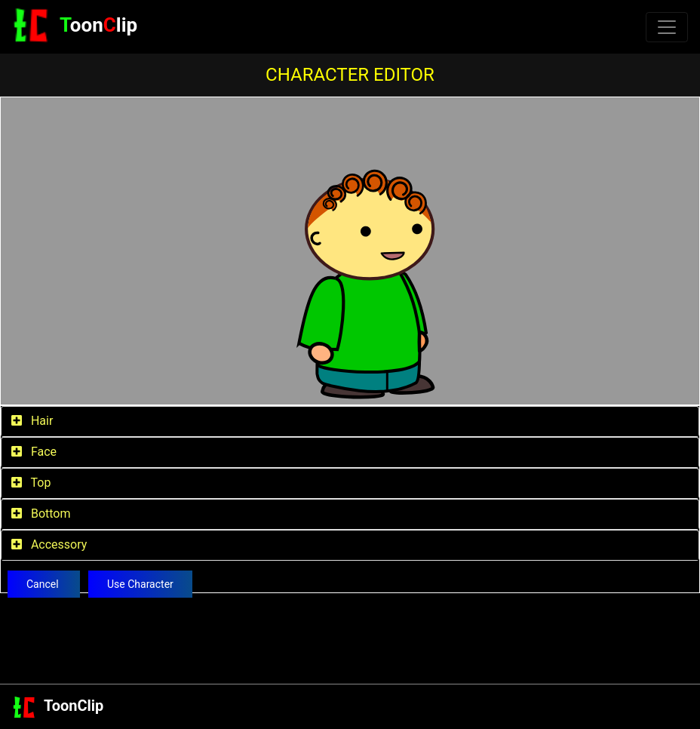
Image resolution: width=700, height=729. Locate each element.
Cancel (44, 584)
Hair (32, 421)
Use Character (140, 584)
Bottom (41, 514)
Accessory (49, 544)
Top (31, 483)
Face (34, 452)
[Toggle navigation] (667, 27)
